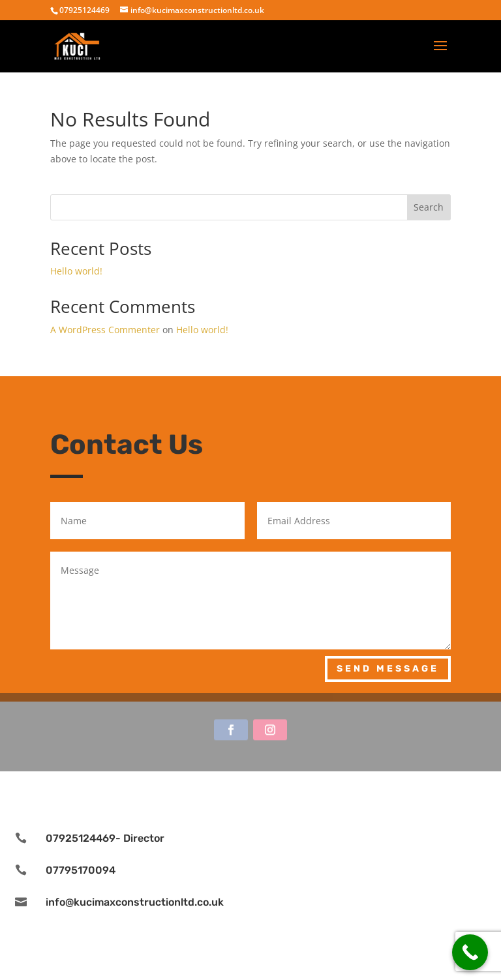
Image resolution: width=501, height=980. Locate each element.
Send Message (388, 669)
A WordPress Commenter (105, 330)
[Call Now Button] (470, 952)
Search (429, 207)
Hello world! (76, 271)
